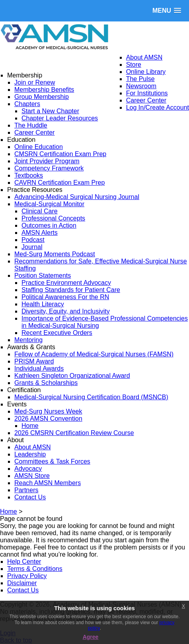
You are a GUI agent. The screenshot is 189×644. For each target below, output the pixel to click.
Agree (91, 637)
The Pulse (140, 79)
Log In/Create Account (158, 107)
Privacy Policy (27, 576)
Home (9, 512)
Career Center (146, 100)
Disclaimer (22, 583)
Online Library (146, 72)
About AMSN (144, 57)
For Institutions (147, 93)
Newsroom (141, 86)
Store (134, 65)
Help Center (24, 562)
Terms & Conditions (35, 569)
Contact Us (23, 590)
